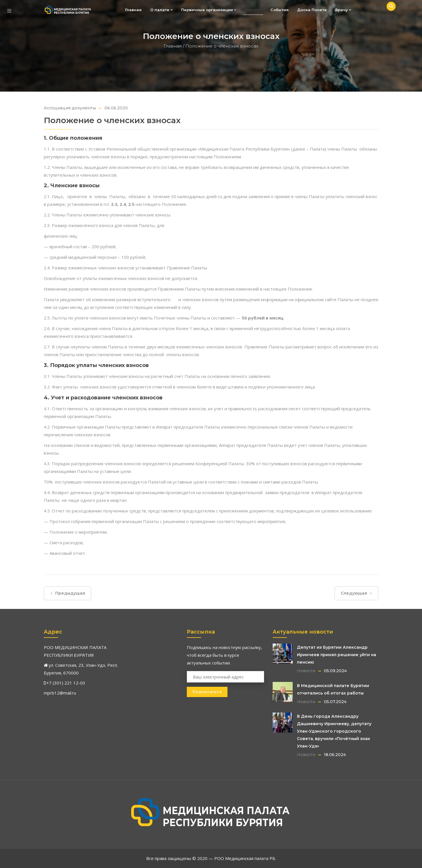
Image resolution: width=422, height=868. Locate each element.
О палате (161, 10)
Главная (133, 10)
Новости (253, 10)
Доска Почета (312, 10)
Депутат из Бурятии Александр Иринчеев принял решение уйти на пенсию (337, 655)
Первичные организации (209, 10)
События (280, 10)
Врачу (343, 10)
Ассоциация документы (70, 108)
